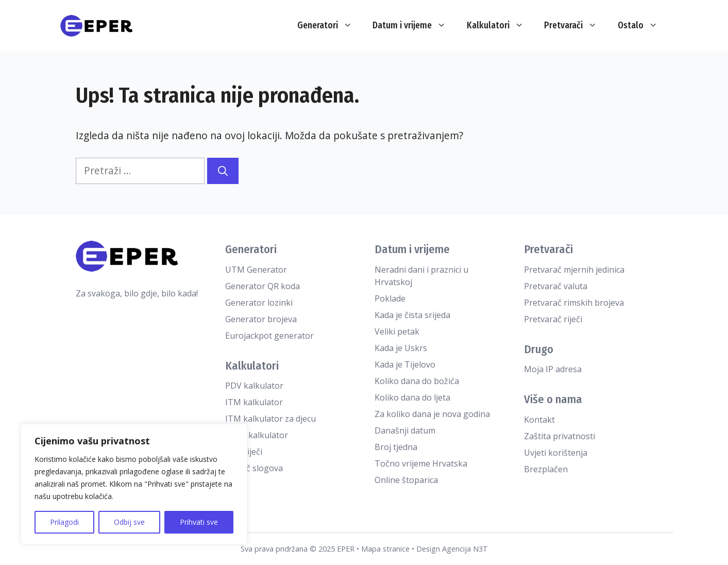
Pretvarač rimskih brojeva (574, 303)
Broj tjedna (396, 447)
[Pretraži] (223, 171)
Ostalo (643, 26)
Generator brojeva (261, 319)
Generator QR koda (263, 286)
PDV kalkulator (254, 386)
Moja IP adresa (553, 369)
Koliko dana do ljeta (412, 397)
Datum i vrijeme (414, 26)
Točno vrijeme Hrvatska (421, 463)
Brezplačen (546, 469)
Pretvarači (576, 26)
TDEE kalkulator (257, 435)
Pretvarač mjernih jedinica (574, 270)
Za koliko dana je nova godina (432, 414)
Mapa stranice (385, 549)
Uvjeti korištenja (556, 453)
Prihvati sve (199, 522)
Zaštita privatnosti (560, 436)
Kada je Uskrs (401, 348)
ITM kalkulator (254, 402)
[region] (134, 484)
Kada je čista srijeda (412, 315)
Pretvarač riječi (553, 319)
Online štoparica (406, 480)
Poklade (390, 298)
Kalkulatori (501, 26)
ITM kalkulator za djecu (270, 419)
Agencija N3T (465, 549)
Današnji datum (405, 430)
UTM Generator (256, 270)
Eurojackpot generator (269, 336)
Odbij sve (129, 522)
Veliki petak (397, 331)
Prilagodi (64, 522)
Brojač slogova (254, 468)
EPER (346, 549)
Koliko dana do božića (417, 381)
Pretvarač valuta (556, 286)
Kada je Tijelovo (405, 364)
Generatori (330, 26)
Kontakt (539, 420)
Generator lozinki (259, 303)
